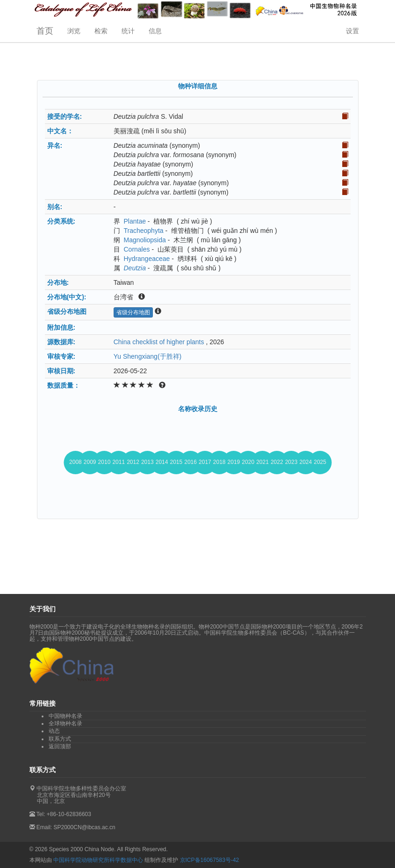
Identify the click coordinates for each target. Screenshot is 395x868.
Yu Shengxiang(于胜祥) (148, 356)
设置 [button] (352, 31)
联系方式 (60, 739)
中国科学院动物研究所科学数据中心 (98, 860)
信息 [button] (155, 31)
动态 (54, 731)
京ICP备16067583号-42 (210, 860)
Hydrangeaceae (147, 259)
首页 (45, 31)
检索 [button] (101, 31)
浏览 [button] (74, 31)
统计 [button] (128, 31)
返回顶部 (60, 746)
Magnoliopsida (144, 240)
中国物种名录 (65, 716)
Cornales (136, 249)
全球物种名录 (65, 723)
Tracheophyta (143, 231)
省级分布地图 (133, 312)
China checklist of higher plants (159, 342)
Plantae (134, 221)
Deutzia (134, 268)
